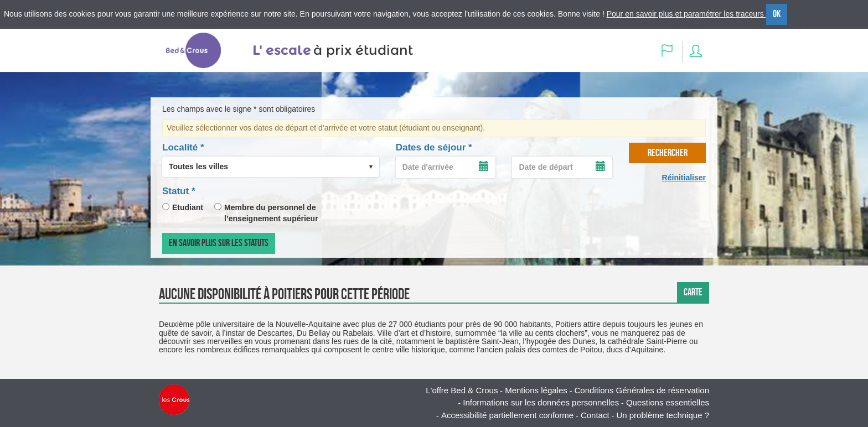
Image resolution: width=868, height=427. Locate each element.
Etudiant (188, 207)
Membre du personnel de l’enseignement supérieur (271, 213)
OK (777, 14)
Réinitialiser (684, 178)
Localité (183, 147)
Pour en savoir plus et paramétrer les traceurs (686, 14)
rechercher (668, 153)
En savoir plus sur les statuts (219, 243)
